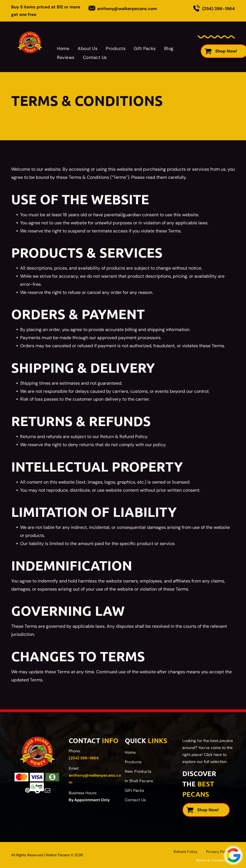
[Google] (37, 790)
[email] (47, 790)
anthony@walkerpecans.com (127, 9)
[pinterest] (27, 790)
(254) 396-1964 (218, 9)
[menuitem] (63, 48)
